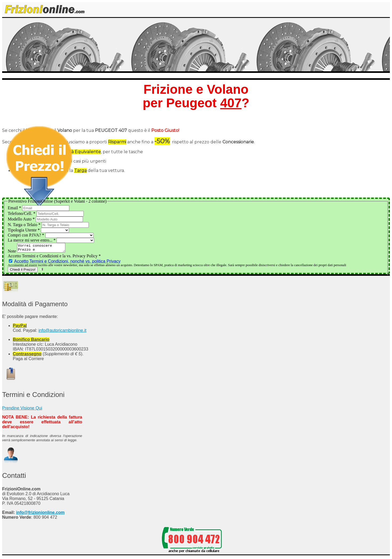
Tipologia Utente (24, 230)
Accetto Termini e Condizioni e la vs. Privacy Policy (54, 257)
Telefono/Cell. (22, 213)
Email (15, 208)
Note (12, 253)
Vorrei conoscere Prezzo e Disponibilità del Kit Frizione (44, 249)
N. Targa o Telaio (25, 225)
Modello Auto (22, 219)
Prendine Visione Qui (22, 410)
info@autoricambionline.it (62, 332)
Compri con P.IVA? (27, 235)
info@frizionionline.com (40, 514)
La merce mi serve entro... (32, 240)
